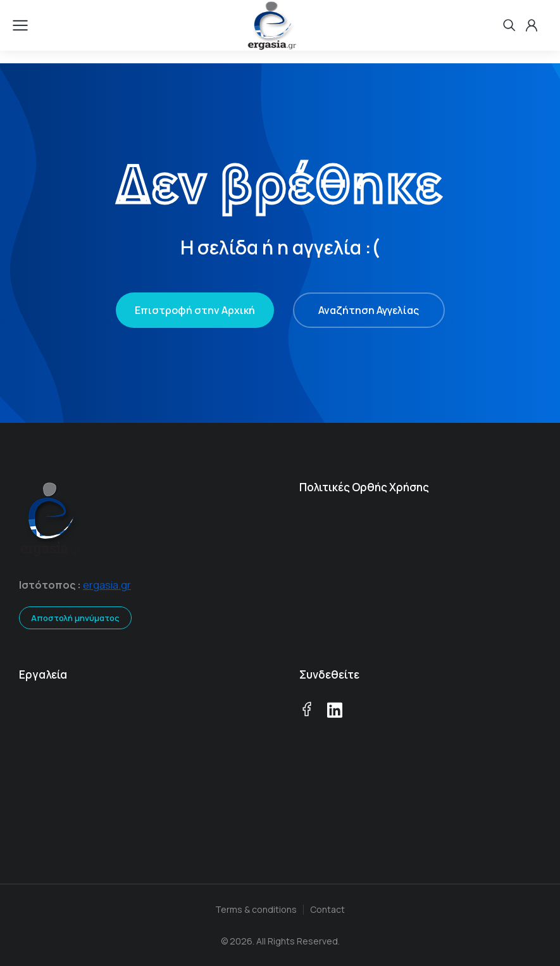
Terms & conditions (256, 909)
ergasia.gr (107, 585)
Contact (327, 909)
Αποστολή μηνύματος (75, 618)
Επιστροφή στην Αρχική (195, 310)
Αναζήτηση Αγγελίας (369, 310)
